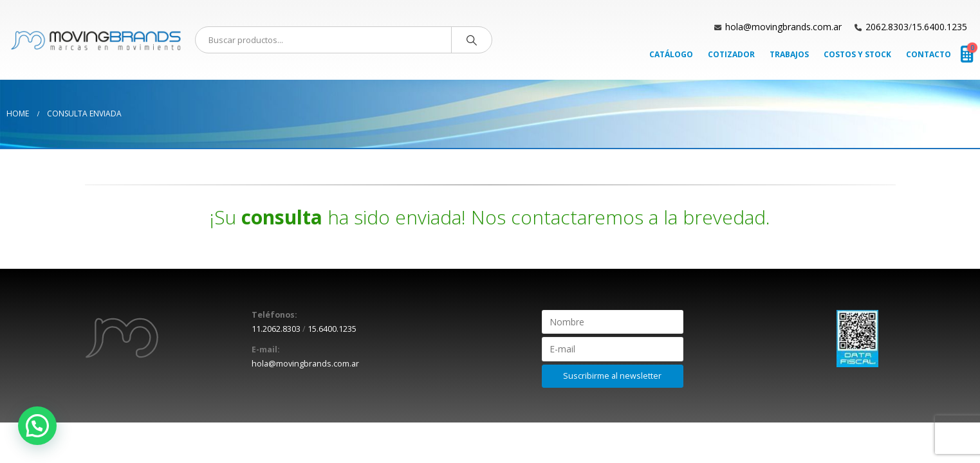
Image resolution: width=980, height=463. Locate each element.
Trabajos (789, 54)
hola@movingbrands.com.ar (783, 27)
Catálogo (671, 54)
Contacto (929, 54)
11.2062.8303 (276, 329)
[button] (37, 426)
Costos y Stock (857, 54)
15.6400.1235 (939, 27)
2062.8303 (887, 27)
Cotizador (731, 54)
